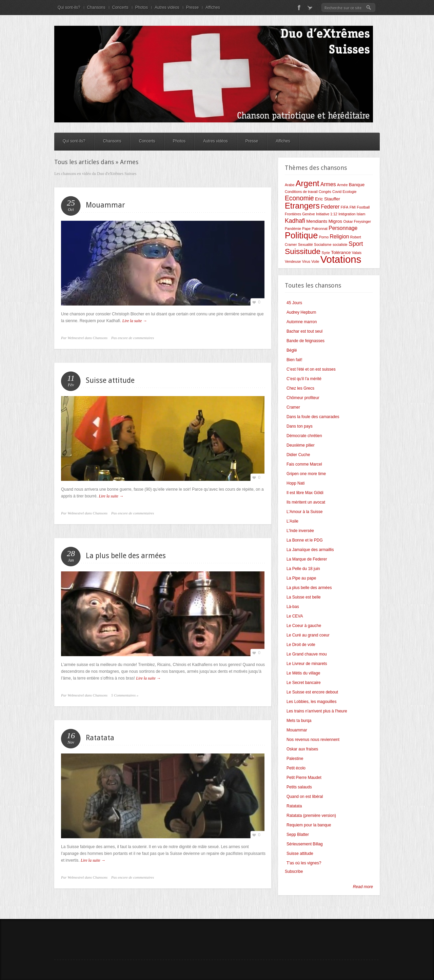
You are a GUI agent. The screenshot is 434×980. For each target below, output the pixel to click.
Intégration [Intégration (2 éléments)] (347, 214)
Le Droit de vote (301, 645)
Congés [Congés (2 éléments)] (325, 192)
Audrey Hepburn (301, 312)
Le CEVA (295, 616)
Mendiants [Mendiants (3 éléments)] (317, 221)
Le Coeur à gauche (304, 626)
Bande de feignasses (305, 341)
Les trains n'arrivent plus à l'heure (317, 711)
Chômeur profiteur (303, 398)
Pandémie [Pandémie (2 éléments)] (293, 229)
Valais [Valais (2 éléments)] (357, 253)
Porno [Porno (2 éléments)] (324, 237)
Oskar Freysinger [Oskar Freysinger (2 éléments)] (357, 221)
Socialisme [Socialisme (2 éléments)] (323, 244)
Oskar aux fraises (302, 749)
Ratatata (100, 738)
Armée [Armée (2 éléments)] (342, 185)
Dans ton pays (300, 426)
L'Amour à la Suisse (304, 512)
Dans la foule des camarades (313, 417)
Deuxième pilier (301, 445)
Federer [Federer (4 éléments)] (330, 207)
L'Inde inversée (300, 531)
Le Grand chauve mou (307, 654)
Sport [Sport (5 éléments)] (356, 244)
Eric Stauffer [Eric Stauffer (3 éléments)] (328, 199)
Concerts (120, 7)
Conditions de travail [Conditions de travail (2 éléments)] (301, 192)
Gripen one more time (306, 474)
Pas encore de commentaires (133, 338)
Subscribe (294, 871)
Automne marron (302, 322)
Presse (192, 7)
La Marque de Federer (307, 559)
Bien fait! (294, 360)
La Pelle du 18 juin (303, 569)
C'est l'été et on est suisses (311, 369)
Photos (142, 7)
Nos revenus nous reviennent (313, 740)
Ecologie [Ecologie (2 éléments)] (350, 192)
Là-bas (293, 607)
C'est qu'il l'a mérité (304, 379)
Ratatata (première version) (311, 816)
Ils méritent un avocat (306, 502)
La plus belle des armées (126, 556)
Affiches (213, 7)
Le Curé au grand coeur (308, 635)
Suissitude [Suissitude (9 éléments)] (303, 251)
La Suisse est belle (304, 597)
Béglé (292, 350)
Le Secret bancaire (304, 683)
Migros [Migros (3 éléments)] (335, 221)
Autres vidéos (167, 7)
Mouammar (105, 205)
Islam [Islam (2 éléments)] (361, 214)
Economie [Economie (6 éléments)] (299, 198)
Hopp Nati (295, 483)
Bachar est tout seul (304, 331)
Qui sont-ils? (69, 7)
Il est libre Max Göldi (305, 493)
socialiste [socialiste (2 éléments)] (340, 244)
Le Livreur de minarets (307, 664)
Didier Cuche (298, 455)
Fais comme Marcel (304, 464)
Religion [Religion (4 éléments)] (339, 237)
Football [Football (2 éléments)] (363, 207)
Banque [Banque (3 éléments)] (357, 185)
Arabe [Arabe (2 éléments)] (290, 185)
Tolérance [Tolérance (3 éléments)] (341, 252)
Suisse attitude (110, 380)
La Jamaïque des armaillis (310, 550)
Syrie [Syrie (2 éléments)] (326, 253)
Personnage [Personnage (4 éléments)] (343, 228)
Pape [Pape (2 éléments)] (306, 229)
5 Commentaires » (125, 695)
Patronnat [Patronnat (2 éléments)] (320, 229)
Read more (363, 887)
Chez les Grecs (300, 388)
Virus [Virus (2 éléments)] (306, 261)
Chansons (96, 7)
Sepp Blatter (298, 835)
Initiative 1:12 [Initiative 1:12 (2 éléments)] (327, 214)
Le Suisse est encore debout (312, 692)
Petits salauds (299, 787)
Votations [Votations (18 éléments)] (341, 259)
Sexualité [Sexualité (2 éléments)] (305, 244)
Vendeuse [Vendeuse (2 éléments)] (293, 261)
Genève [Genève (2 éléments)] (308, 214)
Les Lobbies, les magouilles (311, 702)
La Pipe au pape (301, 578)
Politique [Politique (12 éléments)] (301, 235)
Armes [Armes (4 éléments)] (328, 184)
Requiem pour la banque (309, 825)
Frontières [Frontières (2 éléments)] (293, 214)
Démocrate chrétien (304, 436)
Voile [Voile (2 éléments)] (315, 261)
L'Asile (292, 521)
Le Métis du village (303, 673)
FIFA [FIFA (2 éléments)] (345, 207)
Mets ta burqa (299, 721)
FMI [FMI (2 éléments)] (353, 207)
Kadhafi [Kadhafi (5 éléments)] (295, 221)
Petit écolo (296, 768)
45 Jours (294, 303)
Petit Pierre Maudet (304, 778)
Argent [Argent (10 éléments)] (308, 183)
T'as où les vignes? (304, 863)
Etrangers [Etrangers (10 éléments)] (302, 206)
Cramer (293, 407)
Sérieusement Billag (305, 844)
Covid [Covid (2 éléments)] (337, 192)
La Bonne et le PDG (305, 540)
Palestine (295, 759)
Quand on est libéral (305, 797)
